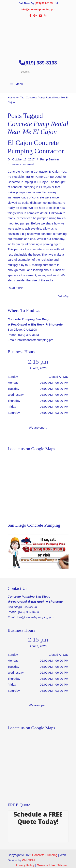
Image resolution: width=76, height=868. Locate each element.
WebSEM (28, 860)
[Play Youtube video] (38, 552)
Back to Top (63, 296)
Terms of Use (46, 865)
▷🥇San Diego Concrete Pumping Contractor (38, 37)
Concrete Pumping (45, 855)
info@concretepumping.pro (38, 9)
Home (11, 97)
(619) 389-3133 (44, 3)
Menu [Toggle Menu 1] (16, 84)
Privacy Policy (25, 865)
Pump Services (50, 159)
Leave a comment (22, 164)
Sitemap (63, 865)
